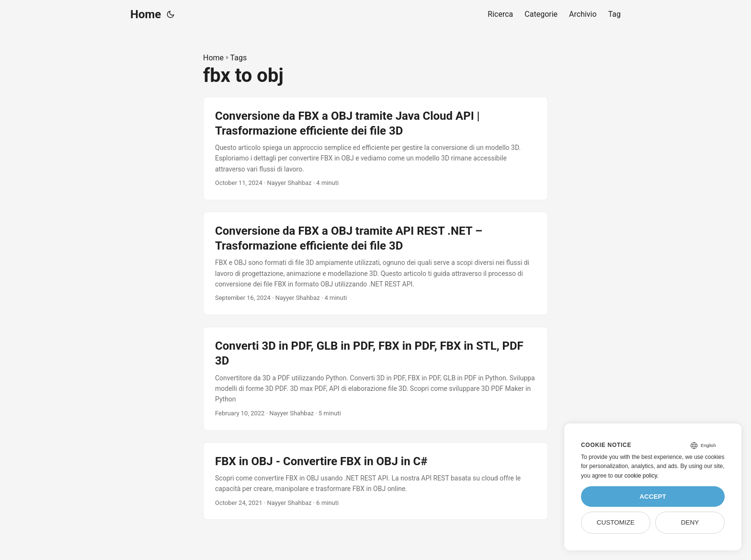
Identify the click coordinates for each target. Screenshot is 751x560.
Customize (616, 522)
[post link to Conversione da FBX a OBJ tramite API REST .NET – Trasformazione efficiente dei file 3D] (375, 263)
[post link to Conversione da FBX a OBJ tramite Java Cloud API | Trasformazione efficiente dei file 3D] (375, 149)
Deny (690, 522)
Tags (239, 58)
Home (146, 14)
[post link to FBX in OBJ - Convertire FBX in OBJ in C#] (375, 481)
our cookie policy (636, 476)
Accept (653, 497)
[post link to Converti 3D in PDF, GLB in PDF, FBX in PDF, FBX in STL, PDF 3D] (375, 378)
